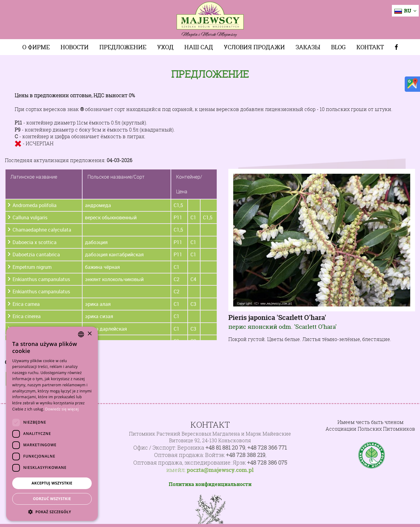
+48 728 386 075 (267, 463)
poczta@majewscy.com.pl (220, 470)
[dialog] (52, 424)
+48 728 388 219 (246, 455)
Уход (165, 47)
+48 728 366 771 (267, 448)
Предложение (123, 47)
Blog (338, 47)
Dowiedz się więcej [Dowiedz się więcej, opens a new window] (62, 409)
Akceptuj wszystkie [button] (52, 483)
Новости (75, 47)
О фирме (36, 47)
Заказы (308, 47)
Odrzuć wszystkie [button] (52, 499)
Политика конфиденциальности (210, 484)
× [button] (89, 334)
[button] (52, 512)
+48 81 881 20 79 (225, 448)
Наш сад (199, 47)
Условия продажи (254, 47)
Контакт (370, 47)
